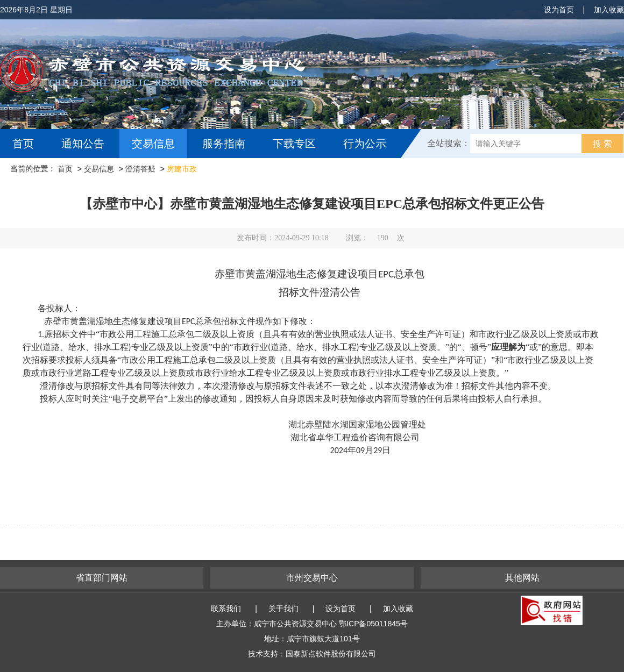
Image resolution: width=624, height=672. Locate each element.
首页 (23, 144)
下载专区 (294, 144)
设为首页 (559, 10)
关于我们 (283, 609)
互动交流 (37, 173)
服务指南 (224, 144)
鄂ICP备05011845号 (373, 624)
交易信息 (153, 144)
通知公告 (83, 144)
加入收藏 (609, 10)
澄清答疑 (140, 169)
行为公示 (365, 144)
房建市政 (182, 169)
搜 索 (602, 144)
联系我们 (226, 609)
